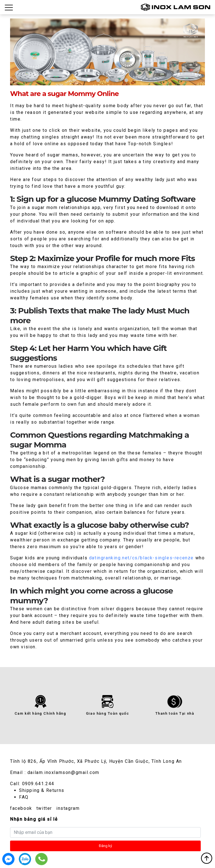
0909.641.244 (38, 784)
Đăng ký (105, 846)
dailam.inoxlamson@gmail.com (63, 772)
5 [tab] (126, 80)
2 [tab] (98, 80)
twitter (44, 808)
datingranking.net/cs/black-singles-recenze (141, 558)
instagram (68, 808)
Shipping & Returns (42, 790)
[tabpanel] (107, 52)
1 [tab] (89, 80)
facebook (21, 808)
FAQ (24, 797)
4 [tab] (117, 80)
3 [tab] (107, 80)
